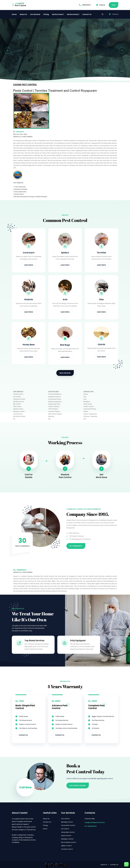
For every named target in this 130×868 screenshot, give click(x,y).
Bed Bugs (65, 345)
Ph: (15, 570)
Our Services (35, 14)
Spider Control (66, 846)
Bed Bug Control (67, 822)
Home (14, 14)
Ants (65, 300)
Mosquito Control (67, 839)
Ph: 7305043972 (91, 826)
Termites (101, 253)
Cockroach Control (68, 825)
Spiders (65, 253)
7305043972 (85, 5)
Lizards (101, 344)
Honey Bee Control (68, 832)
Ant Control (65, 819)
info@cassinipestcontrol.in (95, 822)
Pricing (46, 14)
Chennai (101, 5)
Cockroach (29, 253)
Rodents (29, 300)
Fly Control (65, 829)
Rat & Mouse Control (69, 842)
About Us (23, 14)
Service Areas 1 (58, 14)
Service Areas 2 (73, 14)
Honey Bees (29, 345)
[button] (8, 51)
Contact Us (87, 14)
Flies (101, 300)
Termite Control (67, 849)
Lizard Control (66, 836)
